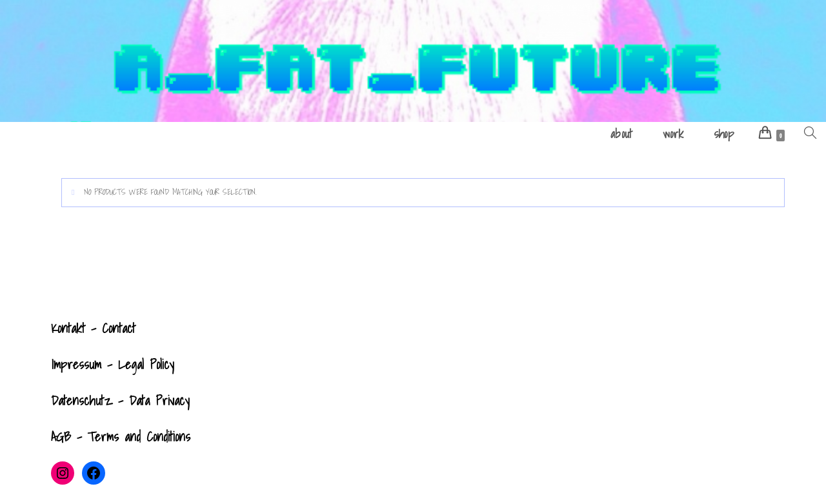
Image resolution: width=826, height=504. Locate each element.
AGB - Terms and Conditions (121, 437)
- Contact (110, 328)
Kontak (66, 328)
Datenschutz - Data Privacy (120, 401)
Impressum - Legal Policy (113, 365)
